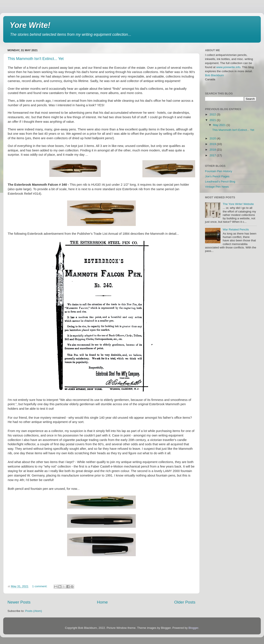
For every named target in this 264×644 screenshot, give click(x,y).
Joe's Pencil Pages (217, 176)
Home (102, 602)
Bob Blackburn (214, 75)
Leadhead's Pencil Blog (220, 182)
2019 (213, 144)
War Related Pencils (236, 229)
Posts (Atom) (34, 611)
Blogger (193, 628)
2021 (213, 120)
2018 (213, 150)
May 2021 (220, 125)
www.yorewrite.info (229, 67)
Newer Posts (19, 602)
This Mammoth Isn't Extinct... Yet (36, 59)
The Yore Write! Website (238, 204)
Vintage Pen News (217, 187)
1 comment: (40, 586)
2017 (213, 155)
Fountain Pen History (219, 171)
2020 (213, 138)
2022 (213, 114)
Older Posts (185, 602)
